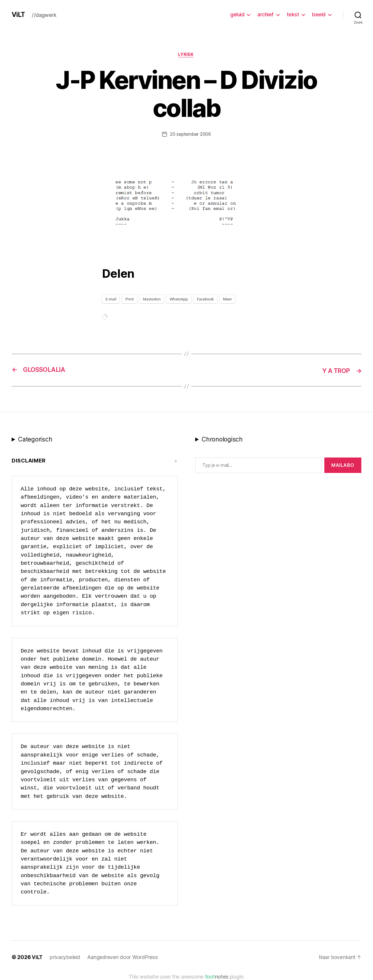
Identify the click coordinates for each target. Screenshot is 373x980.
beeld (319, 14)
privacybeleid (65, 957)
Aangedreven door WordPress (123, 957)
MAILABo (343, 465)
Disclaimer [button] (29, 461)
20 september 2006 (190, 135)
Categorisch (35, 440)
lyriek (186, 55)
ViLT (19, 15)
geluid (237, 14)
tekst (293, 14)
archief (265, 14)
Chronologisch (222, 440)
